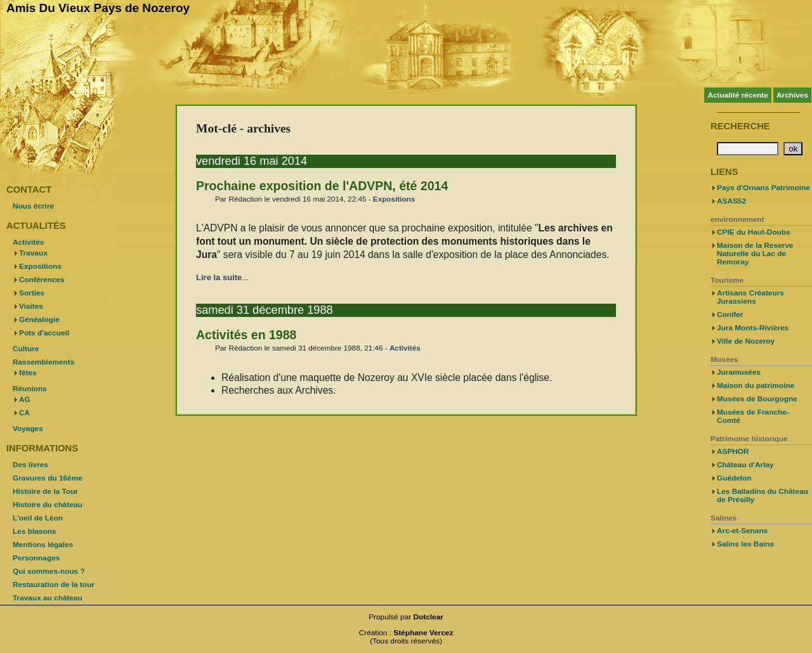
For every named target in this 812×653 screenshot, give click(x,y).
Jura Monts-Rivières (753, 328)
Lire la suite (219, 277)
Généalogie (39, 320)
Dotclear (429, 617)
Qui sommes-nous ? (49, 571)
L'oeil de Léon (38, 518)
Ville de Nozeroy (746, 341)
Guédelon (734, 478)
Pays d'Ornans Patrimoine (763, 188)
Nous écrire (33, 206)
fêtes (28, 373)
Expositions (394, 199)
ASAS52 (731, 201)
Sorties (32, 293)
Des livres (30, 465)
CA (24, 413)
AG (25, 399)
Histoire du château (48, 505)
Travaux (33, 253)
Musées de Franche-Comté (753, 416)
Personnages (36, 558)
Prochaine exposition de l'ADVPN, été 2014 (322, 186)
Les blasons (34, 531)
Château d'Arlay (745, 465)
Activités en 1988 (246, 335)
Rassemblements (43, 362)
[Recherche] (748, 149)
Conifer (730, 314)
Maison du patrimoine (756, 385)
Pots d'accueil (44, 333)
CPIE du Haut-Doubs (754, 232)
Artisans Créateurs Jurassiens (750, 297)
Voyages (28, 429)
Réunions (30, 389)
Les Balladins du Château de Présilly (763, 495)
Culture (26, 349)
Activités (405, 348)
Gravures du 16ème (48, 478)
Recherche (740, 126)
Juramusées (739, 372)
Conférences (42, 280)
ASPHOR (733, 451)
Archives (792, 95)
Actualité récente (737, 95)
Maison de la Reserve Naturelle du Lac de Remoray (755, 254)
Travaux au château (48, 598)
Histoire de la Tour (45, 491)
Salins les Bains (745, 544)
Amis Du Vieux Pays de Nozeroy (98, 8)
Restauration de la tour (54, 585)
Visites (31, 306)
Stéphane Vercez (423, 633)
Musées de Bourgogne (757, 399)
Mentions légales (43, 545)
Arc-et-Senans (742, 531)
